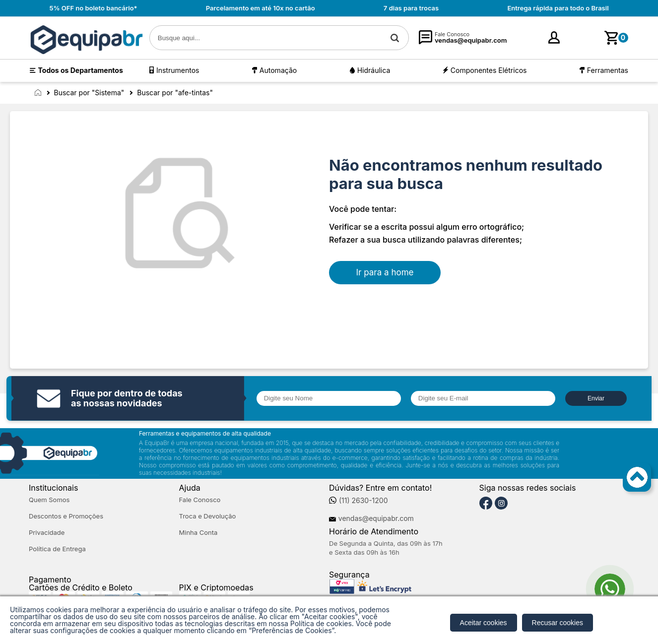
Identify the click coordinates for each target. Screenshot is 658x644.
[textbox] (279, 38)
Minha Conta (198, 533)
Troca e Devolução (208, 516)
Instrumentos (178, 70)
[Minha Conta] (521, 38)
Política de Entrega (57, 549)
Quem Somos (49, 500)
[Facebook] (486, 504)
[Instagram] (501, 504)
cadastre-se (576, 40)
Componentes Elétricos (489, 70)
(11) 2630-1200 (363, 501)
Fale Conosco (200, 500)
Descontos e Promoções (66, 516)
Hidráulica (374, 70)
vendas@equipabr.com (376, 518)
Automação (278, 70)
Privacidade (47, 533)
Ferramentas (608, 70)
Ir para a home (385, 272)
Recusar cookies (558, 623)
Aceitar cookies (484, 623)
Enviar (596, 398)
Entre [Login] (538, 40)
